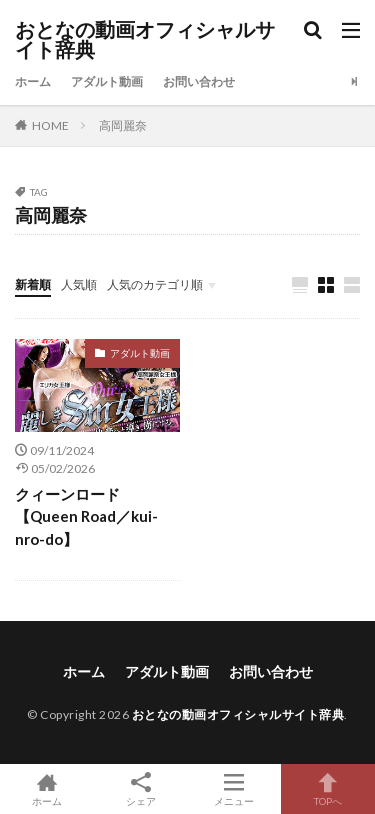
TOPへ (328, 789)
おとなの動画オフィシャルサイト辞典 (145, 40)
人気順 (79, 284)
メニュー (235, 789)
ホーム (33, 81)
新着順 (33, 284)
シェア (141, 789)
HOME (50, 125)
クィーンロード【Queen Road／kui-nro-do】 (86, 516)
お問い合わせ (199, 81)
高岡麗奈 (123, 125)
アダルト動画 (107, 81)
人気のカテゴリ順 (155, 284)
